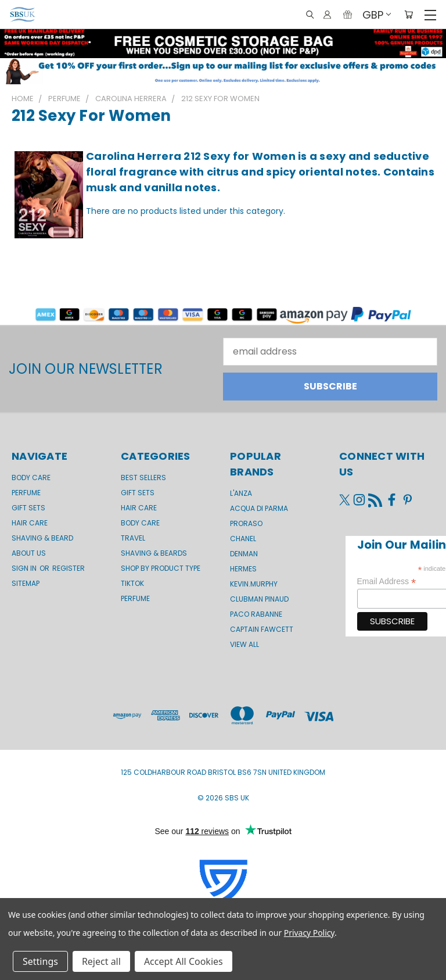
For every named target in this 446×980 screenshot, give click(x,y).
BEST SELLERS (143, 478)
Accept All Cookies (184, 961)
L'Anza (241, 493)
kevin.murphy (254, 584)
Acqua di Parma (259, 508)
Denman (244, 554)
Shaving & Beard (42, 538)
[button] (223, 71)
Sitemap (26, 583)
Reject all (101, 961)
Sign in (25, 568)
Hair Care (30, 523)
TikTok (132, 583)
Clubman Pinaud (259, 599)
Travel (133, 538)
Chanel (243, 539)
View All (244, 644)
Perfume (26, 493)
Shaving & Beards (154, 553)
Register (69, 568)
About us (29, 553)
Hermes (243, 569)
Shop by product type (161, 568)
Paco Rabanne (256, 614)
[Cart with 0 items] (409, 15)
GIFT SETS (28, 508)
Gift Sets (138, 493)
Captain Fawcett (262, 629)
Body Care (31, 478)
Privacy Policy (309, 933)
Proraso (246, 523)
